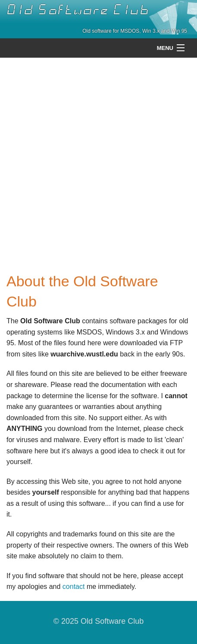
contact (74, 587)
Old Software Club (78, 10)
